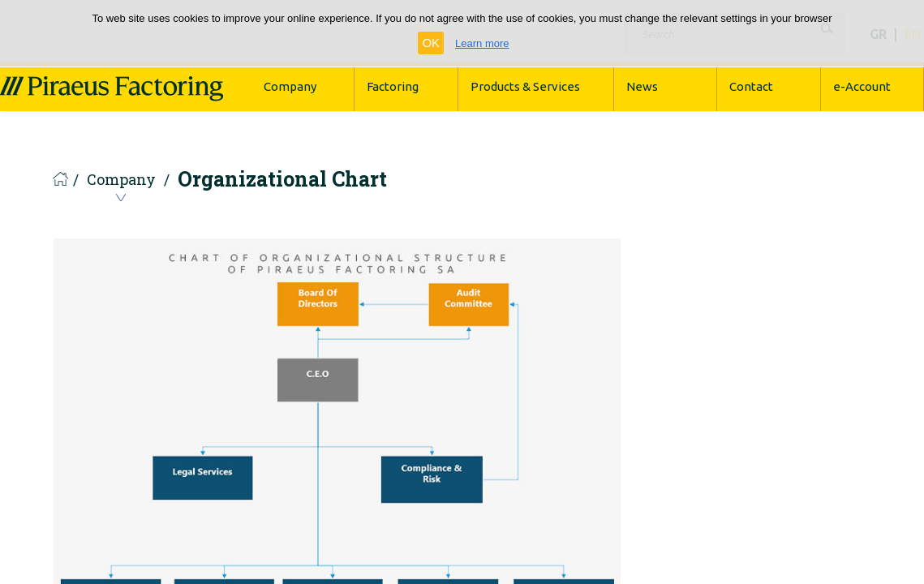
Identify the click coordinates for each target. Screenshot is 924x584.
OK (431, 43)
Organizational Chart (282, 179)
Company (121, 181)
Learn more (482, 43)
